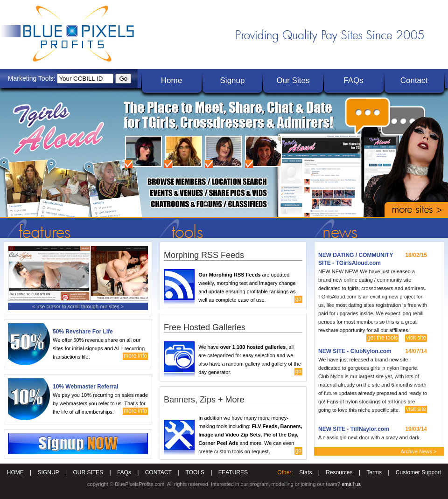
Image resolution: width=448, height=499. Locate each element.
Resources (339, 472)
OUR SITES (88, 472)
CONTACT (158, 472)
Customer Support (418, 472)
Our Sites (293, 80)
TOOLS (195, 472)
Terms (374, 472)
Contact (414, 80)
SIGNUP (49, 472)
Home (171, 80)
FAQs (353, 80)
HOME (15, 472)
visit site (416, 338)
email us (351, 484)
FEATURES (233, 472)
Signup (233, 80)
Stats (305, 472)
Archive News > (419, 451)
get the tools (382, 338)
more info (135, 356)
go (298, 299)
